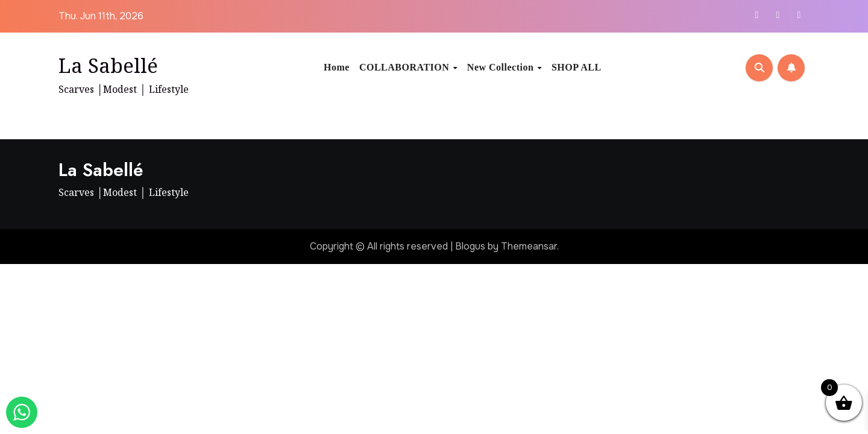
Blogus (470, 246)
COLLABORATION (406, 67)
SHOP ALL (577, 67)
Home (337, 67)
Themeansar (529, 246)
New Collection (502, 67)
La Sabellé (108, 65)
